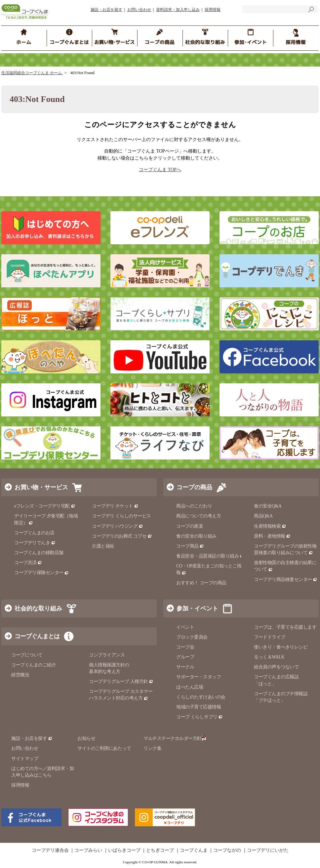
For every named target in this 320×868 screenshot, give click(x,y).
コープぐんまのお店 (34, 533)
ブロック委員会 (192, 637)
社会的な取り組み (38, 608)
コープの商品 (194, 487)
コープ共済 (28, 563)
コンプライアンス (107, 655)
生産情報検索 (270, 526)
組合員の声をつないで (276, 667)
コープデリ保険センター (41, 573)
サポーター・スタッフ (199, 677)
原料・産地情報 (272, 536)
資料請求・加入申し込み (178, 10)
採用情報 (213, 10)
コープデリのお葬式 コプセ (122, 536)
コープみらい (88, 850)
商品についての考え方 (199, 516)
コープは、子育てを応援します (285, 627)
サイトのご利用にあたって (104, 748)
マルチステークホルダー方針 (175, 738)
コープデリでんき (35, 543)
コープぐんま (194, 850)
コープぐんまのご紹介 (34, 665)
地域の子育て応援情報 (199, 707)
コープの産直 (190, 526)
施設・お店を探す (106, 10)
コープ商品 (190, 546)
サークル (185, 667)
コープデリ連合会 (50, 850)
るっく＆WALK (269, 657)
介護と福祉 (103, 546)
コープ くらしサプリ (200, 717)
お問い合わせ (139, 10)
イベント (185, 627)
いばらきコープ (124, 850)
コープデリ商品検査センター (286, 579)
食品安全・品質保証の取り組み (210, 556)
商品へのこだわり (194, 506)
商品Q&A (263, 516)
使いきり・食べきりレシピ (281, 647)
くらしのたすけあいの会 (201, 697)
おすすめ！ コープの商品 (201, 583)
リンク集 (152, 748)
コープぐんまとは (37, 636)
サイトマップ (25, 759)
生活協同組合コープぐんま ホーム (32, 73)
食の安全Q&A (268, 506)
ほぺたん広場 (190, 687)
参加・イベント (197, 608)
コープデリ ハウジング (118, 526)
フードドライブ (270, 637)
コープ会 (185, 647)
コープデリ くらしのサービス (121, 516)
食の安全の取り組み (196, 536)
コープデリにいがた (268, 850)
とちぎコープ (160, 850)
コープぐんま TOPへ (160, 170)
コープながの (227, 850)
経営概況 (20, 675)
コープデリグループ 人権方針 (121, 681)
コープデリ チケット (115, 506)
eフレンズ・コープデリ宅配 (45, 506)
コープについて (27, 655)
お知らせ (86, 738)
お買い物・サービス (41, 487)
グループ (185, 657)
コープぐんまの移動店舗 (39, 553)
